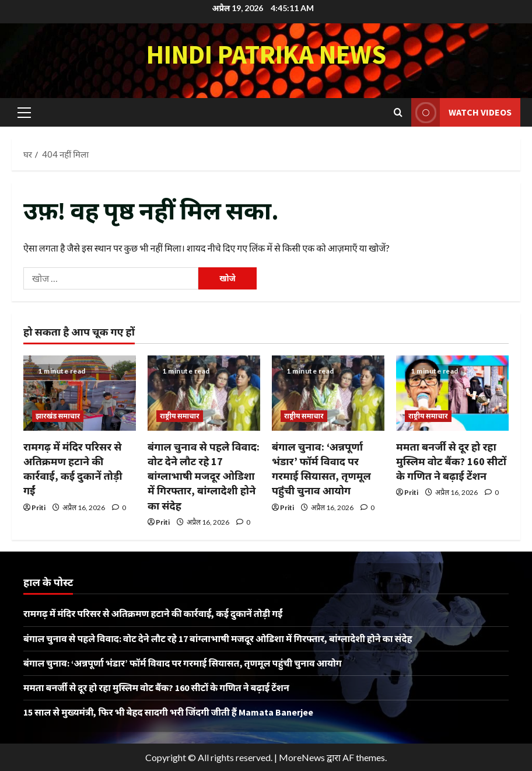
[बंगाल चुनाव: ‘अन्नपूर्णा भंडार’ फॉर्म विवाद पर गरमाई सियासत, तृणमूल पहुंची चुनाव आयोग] (328, 393)
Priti (38, 507)
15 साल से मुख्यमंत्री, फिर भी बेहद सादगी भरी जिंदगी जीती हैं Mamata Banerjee (168, 712)
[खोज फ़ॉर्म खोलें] (398, 112)
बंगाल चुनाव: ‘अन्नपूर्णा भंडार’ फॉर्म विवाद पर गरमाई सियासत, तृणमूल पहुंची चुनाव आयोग (183, 663)
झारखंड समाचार (58, 416)
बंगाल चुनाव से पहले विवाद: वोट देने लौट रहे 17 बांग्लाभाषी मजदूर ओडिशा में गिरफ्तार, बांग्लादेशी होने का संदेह (204, 476)
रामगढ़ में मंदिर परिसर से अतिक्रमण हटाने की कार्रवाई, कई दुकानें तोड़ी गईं (153, 613)
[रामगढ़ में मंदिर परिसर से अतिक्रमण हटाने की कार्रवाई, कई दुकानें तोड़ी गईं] (80, 393)
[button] (24, 112)
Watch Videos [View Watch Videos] (461, 112)
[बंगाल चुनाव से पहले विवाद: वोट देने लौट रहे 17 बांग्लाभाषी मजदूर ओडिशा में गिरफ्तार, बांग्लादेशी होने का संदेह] (204, 393)
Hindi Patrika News (266, 54)
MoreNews (302, 757)
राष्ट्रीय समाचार (180, 416)
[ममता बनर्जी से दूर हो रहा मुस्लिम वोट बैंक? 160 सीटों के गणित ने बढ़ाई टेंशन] (452, 393)
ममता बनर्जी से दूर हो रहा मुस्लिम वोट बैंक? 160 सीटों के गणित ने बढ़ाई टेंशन (451, 461)
